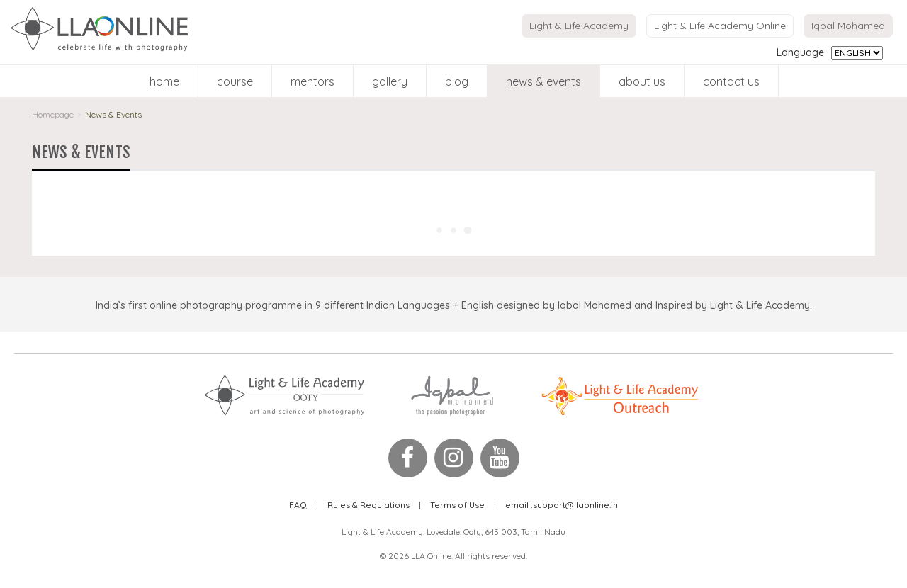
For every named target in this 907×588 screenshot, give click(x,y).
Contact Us (731, 81)
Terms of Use (457, 505)
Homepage (53, 114)
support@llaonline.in (562, 505)
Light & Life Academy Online (720, 26)
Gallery (390, 81)
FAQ (298, 505)
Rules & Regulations (368, 505)
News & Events (543, 81)
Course (235, 81)
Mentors (312, 81)
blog (457, 81)
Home (164, 81)
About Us (642, 81)
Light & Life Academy (579, 26)
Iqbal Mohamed (848, 26)
